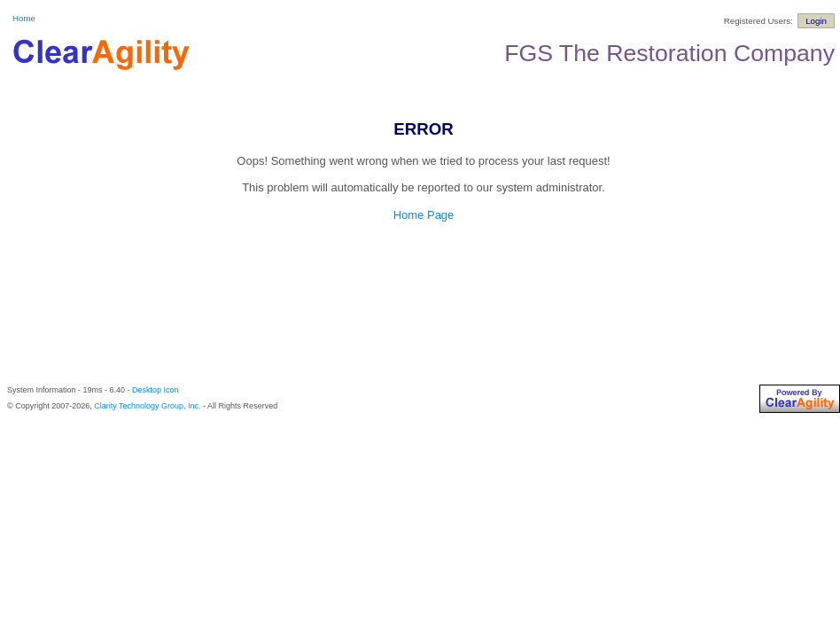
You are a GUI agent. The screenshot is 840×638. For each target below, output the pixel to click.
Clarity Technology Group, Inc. (147, 406)
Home (24, 18)
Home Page (424, 215)
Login (816, 21)
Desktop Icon (156, 390)
